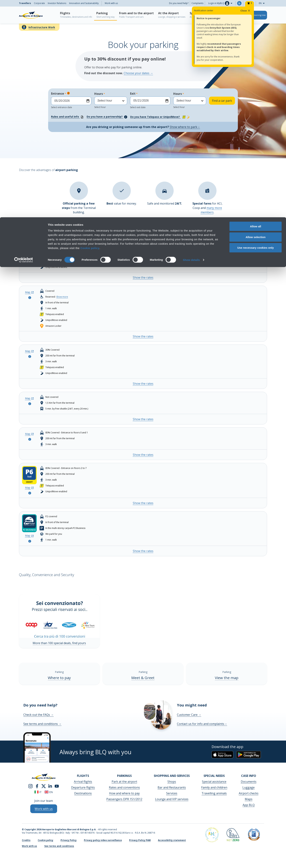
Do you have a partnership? (107, 117)
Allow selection (255, 20)
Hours (111, 100)
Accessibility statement (172, 840)
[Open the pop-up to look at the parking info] (29, 244)
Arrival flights (83, 782)
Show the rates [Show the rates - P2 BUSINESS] (143, 336)
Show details (191, 43)
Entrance (71, 100)
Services (172, 793)
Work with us (29, 846)
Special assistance (214, 782)
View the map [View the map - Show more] (227, 678)
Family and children (214, 787)
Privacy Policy (69, 840)
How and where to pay (124, 793)
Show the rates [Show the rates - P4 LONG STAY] (143, 419)
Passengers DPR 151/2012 (124, 799)
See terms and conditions (42, 724)
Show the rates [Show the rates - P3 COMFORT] (143, 384)
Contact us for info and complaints (202, 724)
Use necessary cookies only (256, 31)
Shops (172, 782)
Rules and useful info (67, 117)
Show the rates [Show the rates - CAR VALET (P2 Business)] (143, 551)
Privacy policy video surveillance (103, 840)
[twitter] (44, 786)
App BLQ (249, 805)
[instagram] (30, 786)
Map (29, 239)
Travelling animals (214, 793)
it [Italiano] (38, 792)
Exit (150, 100)
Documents (249, 782)
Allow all (256, 9)
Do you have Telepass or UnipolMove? (161, 117)
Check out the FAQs (38, 715)
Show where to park (185, 127)
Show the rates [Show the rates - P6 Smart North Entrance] (143, 455)
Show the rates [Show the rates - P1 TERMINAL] (143, 277)
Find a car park (222, 101)
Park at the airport (124, 782)
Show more (62, 244)
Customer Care (189, 715)
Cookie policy (90, 31)
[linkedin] (50, 786)
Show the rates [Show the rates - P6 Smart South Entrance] (143, 503)
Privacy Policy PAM (140, 840)
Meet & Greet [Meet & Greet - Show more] (143, 678)
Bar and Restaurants (172, 787)
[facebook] (37, 786)
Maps (249, 799)
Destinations (83, 793)
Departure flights (83, 787)
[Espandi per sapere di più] (68, 93)
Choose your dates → (138, 73)
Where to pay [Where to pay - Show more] (59, 678)
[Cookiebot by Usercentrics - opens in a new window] (24, 43)
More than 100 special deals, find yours (59, 643)
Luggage (249, 787)
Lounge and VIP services (172, 799)
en (49, 792)
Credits (26, 840)
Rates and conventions (124, 787)
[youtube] (57, 786)
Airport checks (249, 793)
